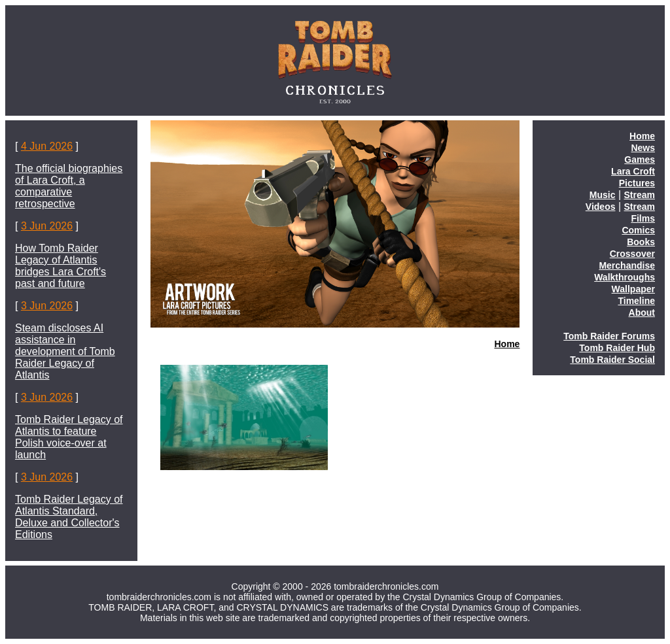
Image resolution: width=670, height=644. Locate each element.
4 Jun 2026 (47, 146)
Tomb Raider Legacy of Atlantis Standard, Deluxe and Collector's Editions (69, 517)
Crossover (632, 254)
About (642, 313)
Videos (601, 207)
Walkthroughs (625, 277)
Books (641, 242)
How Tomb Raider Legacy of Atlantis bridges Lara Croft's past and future (61, 266)
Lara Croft (633, 171)
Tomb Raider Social (612, 360)
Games (640, 160)
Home (507, 344)
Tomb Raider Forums (609, 336)
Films (643, 218)
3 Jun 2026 (47, 226)
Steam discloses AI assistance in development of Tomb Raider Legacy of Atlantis (65, 351)
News (643, 148)
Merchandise (627, 265)
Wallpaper (633, 289)
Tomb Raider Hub (617, 348)
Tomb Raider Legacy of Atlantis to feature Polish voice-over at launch (69, 437)
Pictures (637, 183)
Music (603, 195)
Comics (638, 230)
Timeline (636, 301)
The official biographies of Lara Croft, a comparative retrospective (69, 186)
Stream (640, 195)
